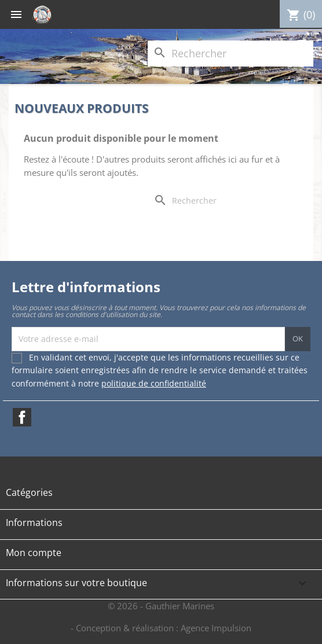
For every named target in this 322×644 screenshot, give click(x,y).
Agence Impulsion (216, 628)
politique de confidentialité (154, 383)
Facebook (22, 417)
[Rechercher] (230, 54)
